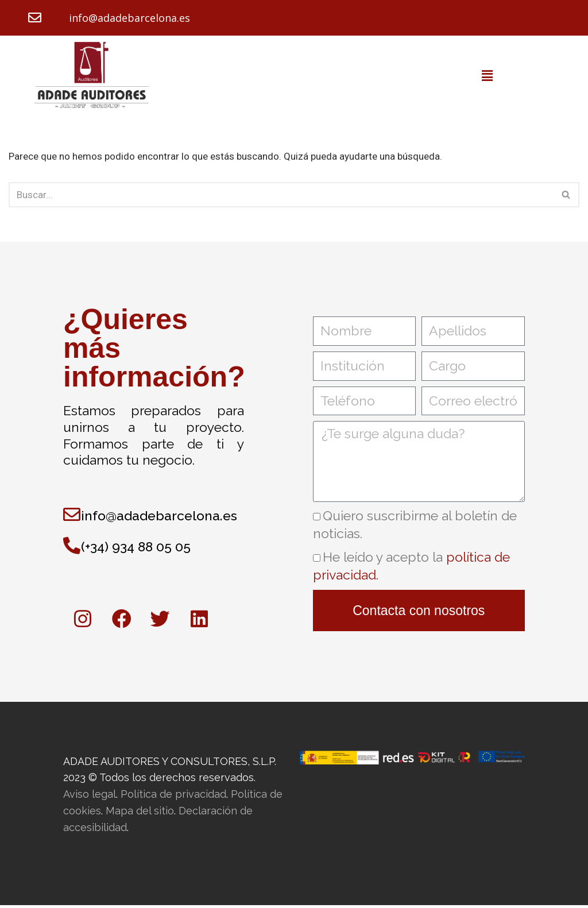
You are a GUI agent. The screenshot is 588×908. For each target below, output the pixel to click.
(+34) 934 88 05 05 (136, 548)
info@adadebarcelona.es (129, 18)
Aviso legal (90, 797)
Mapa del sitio (140, 814)
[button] (487, 77)
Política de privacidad (173, 797)
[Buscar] (281, 196)
